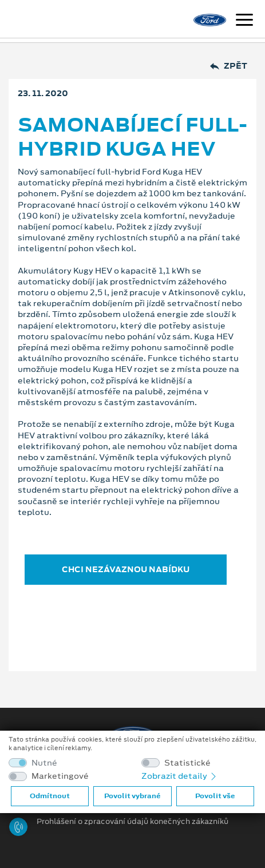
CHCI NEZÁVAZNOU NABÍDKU (126, 569)
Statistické (187, 763)
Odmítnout (50, 796)
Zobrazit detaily (180, 776)
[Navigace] (244, 21)
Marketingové (60, 776)
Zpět (229, 66)
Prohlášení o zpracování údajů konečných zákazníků (132, 822)
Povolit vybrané (132, 796)
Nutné (44, 763)
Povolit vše (215, 796)
